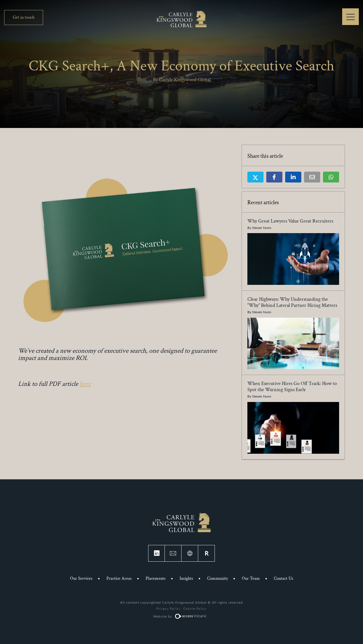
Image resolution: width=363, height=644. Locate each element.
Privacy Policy (168, 609)
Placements (156, 578)
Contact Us (284, 578)
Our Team (251, 578)
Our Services (81, 578)
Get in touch (24, 17)
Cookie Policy (195, 609)
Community (217, 578)
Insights (186, 578)
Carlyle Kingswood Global (181, 19)
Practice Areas (119, 578)
